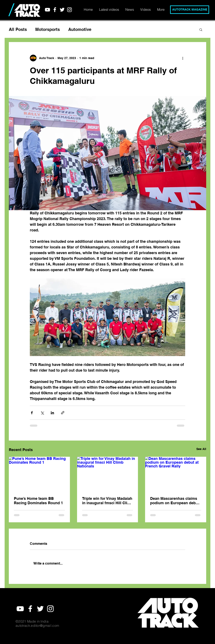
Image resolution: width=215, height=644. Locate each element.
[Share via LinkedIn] (52, 413)
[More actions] (183, 58)
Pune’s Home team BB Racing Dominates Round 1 (38, 501)
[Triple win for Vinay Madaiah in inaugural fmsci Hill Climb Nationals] (108, 474)
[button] (201, 29)
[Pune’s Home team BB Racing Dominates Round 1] (39, 474)
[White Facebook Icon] (55, 10)
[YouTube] (47, 10)
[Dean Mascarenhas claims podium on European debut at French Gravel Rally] (176, 474)
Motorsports (48, 29)
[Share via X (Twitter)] (42, 413)
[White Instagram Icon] (69, 10)
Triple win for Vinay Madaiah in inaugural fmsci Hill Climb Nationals (107, 501)
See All (201, 449)
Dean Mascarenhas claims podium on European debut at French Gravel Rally (175, 501)
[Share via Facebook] (32, 413)
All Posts (18, 29)
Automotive (80, 29)
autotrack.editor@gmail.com (37, 626)
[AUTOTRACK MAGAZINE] (190, 10)
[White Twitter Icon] (62, 10)
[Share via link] (63, 413)
